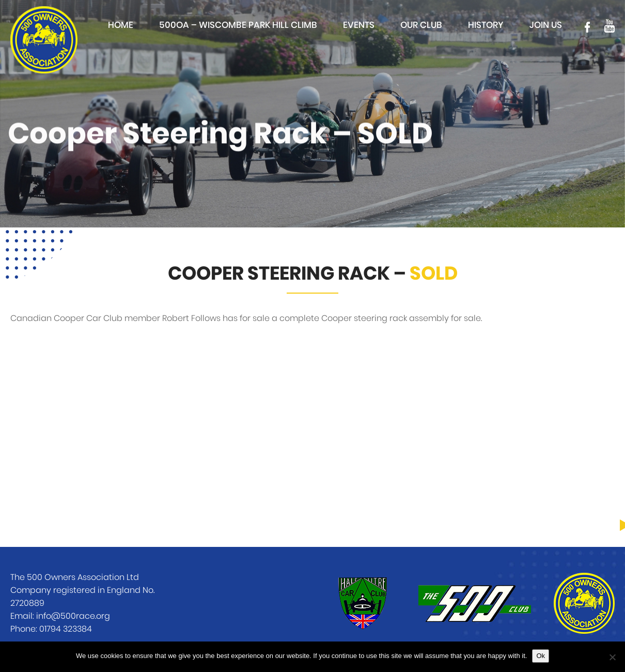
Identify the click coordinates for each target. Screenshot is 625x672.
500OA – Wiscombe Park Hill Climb (238, 25)
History (486, 25)
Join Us (546, 25)
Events (359, 25)
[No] (612, 657)
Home (121, 25)
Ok (541, 656)
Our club (421, 25)
